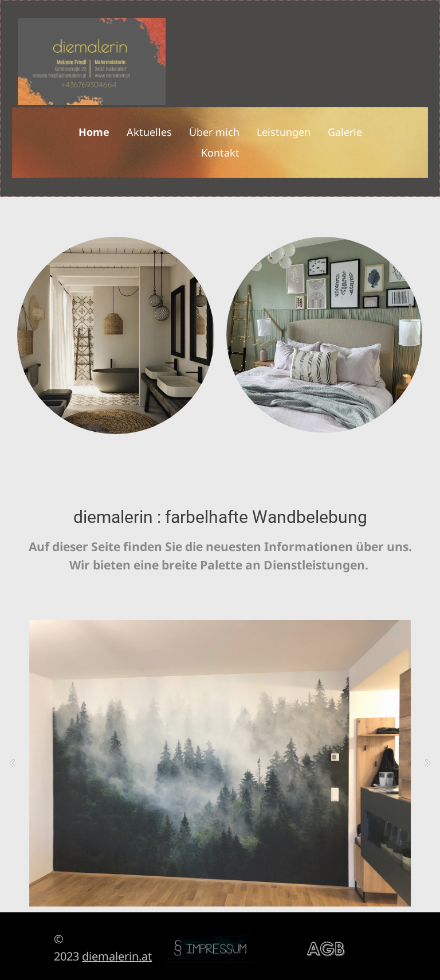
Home (94, 132)
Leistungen (284, 132)
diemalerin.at (117, 956)
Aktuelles (149, 132)
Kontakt (220, 153)
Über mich (214, 132)
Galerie (345, 132)
